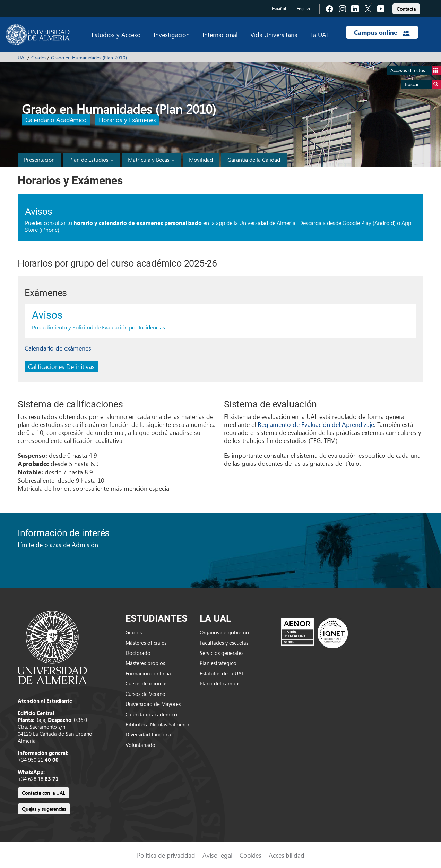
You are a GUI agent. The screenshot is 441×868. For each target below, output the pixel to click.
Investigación (172, 35)
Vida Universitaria (274, 35)
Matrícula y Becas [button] (151, 159)
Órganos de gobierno (224, 632)
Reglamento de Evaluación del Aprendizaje (316, 424)
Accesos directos (416, 71)
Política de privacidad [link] (166, 855)
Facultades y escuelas (224, 643)
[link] (406, 8)
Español (279, 9)
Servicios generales (222, 653)
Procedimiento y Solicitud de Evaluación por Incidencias (98, 327)
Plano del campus (220, 683)
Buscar (423, 85)
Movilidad (201, 159)
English (303, 9)
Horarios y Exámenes (127, 120)
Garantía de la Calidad (254, 159)
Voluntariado (140, 745)
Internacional (220, 35)
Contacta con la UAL (44, 793)
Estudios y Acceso (116, 35)
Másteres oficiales (146, 643)
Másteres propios (145, 663)
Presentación (39, 159)
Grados (39, 57)
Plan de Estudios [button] (91, 159)
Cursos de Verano (145, 694)
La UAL (320, 35)
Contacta (406, 9)
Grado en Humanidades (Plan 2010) (89, 57)
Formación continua (148, 673)
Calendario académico (151, 714)
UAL (22, 57)
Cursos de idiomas (146, 683)
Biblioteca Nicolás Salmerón (158, 724)
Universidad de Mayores (153, 704)
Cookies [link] (250, 855)
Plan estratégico (218, 663)
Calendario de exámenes (58, 348)
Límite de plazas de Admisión (58, 544)
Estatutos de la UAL (222, 673)
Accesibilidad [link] (287, 855)
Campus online (382, 32)
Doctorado (138, 653)
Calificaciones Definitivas (61, 366)
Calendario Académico (56, 120)
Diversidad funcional (149, 734)
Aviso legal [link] (217, 855)
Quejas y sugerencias (44, 809)
